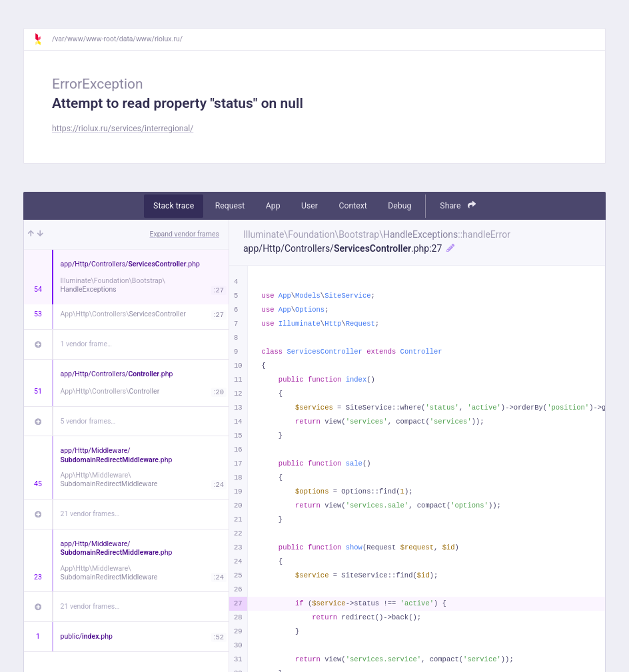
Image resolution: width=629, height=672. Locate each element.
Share (458, 205)
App (273, 206)
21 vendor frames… (90, 514)
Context (352, 206)
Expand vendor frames (185, 234)
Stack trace (174, 206)
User (310, 206)
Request (230, 206)
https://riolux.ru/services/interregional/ (123, 129)
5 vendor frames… (88, 421)
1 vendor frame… (86, 344)
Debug (399, 206)
